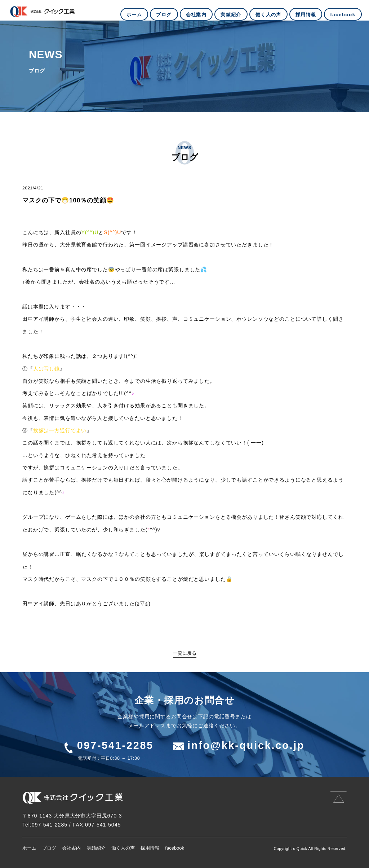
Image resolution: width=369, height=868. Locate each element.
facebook (175, 848)
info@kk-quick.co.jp (246, 745)
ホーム (29, 848)
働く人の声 (123, 848)
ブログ (49, 848)
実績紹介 (96, 848)
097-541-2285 (115, 745)
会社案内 (71, 848)
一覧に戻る (185, 653)
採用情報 (150, 848)
